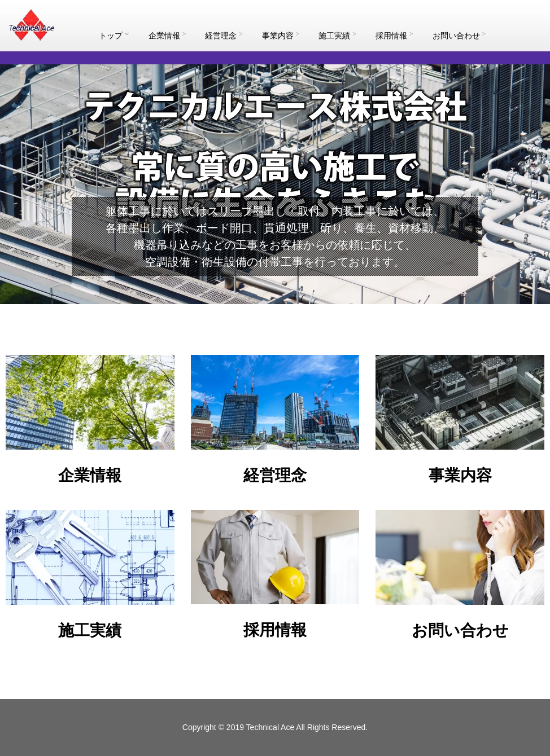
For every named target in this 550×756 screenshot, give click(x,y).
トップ (114, 35)
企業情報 (167, 35)
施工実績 (337, 35)
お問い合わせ (459, 35)
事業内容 (281, 35)
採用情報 (394, 35)
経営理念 (224, 35)
